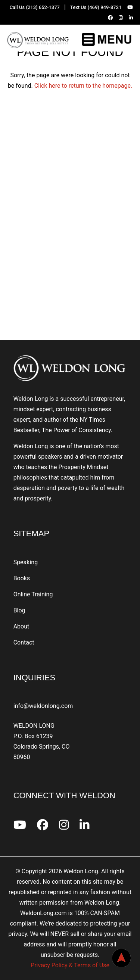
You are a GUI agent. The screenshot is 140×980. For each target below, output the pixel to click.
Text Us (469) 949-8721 (96, 7)
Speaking (26, 562)
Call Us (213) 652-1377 (35, 7)
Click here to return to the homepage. (83, 86)
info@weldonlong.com (43, 706)
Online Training (33, 594)
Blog (19, 610)
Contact (24, 642)
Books (22, 578)
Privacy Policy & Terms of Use (70, 965)
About (21, 626)
